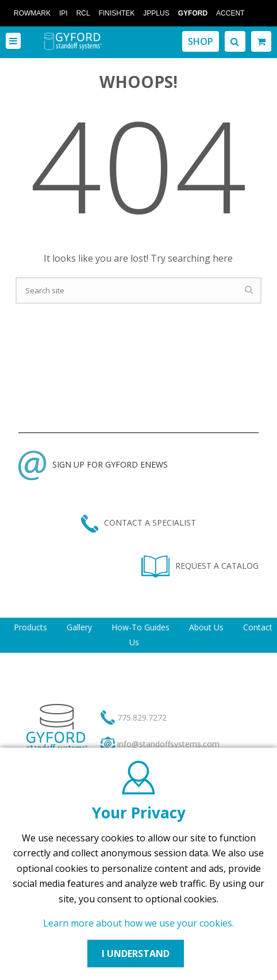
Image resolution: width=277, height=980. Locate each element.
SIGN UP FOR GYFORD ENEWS (93, 464)
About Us (206, 627)
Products (30, 627)
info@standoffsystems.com (168, 744)
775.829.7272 (142, 717)
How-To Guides (141, 627)
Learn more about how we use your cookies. (138, 923)
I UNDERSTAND (136, 954)
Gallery (79, 627)
